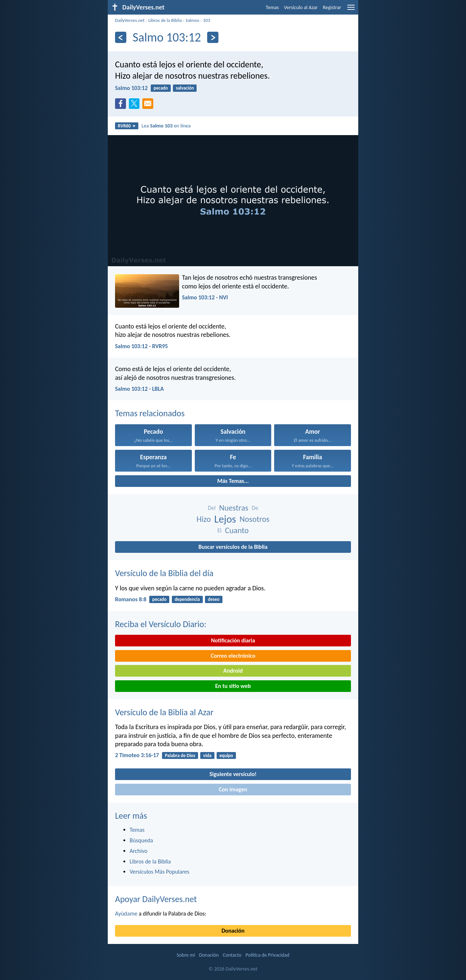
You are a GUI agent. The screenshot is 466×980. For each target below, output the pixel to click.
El (219, 530)
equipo (226, 755)
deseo (214, 599)
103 (206, 20)
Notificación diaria (233, 640)
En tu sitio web (233, 686)
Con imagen (233, 789)
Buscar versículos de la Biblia (233, 547)
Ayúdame (126, 914)
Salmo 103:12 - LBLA (139, 389)
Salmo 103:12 (131, 88)
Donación (233, 931)
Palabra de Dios (180, 755)
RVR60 (127, 126)
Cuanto (237, 530)
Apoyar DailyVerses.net (156, 899)
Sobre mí (186, 955)
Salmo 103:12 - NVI (205, 297)
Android (233, 671)
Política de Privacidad (267, 955)
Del (212, 508)
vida (207, 755)
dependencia (187, 599)
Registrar (332, 7)
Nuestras (234, 508)
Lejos (225, 519)
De (255, 508)
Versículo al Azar (301, 7)
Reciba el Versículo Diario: (161, 624)
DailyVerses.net (130, 20)
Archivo (139, 851)
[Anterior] (121, 37)
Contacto (232, 955)
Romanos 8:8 (131, 599)
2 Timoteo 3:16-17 (137, 755)
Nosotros (254, 519)
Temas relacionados (150, 413)
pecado (161, 88)
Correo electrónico (233, 656)
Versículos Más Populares (159, 872)
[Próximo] (213, 37)
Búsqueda (141, 840)
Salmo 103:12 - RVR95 (141, 346)
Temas (272, 7)
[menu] (351, 10)
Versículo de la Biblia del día (164, 573)
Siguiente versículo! (233, 774)
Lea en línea (166, 126)
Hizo (204, 519)
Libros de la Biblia (165, 20)
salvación (185, 88)
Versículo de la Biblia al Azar (164, 712)
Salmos (193, 20)
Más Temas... (233, 481)
